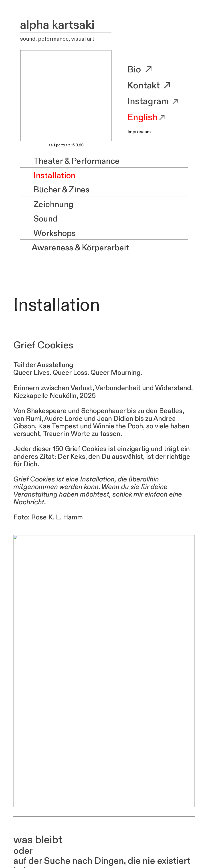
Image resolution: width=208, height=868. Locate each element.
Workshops (48, 233)
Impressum (139, 132)
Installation (48, 176)
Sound (39, 219)
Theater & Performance (70, 161)
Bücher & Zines (55, 190)
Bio (141, 70)
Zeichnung (47, 205)
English (142, 117)
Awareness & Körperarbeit (75, 248)
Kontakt (145, 86)
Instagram (148, 101)
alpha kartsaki (57, 25)
